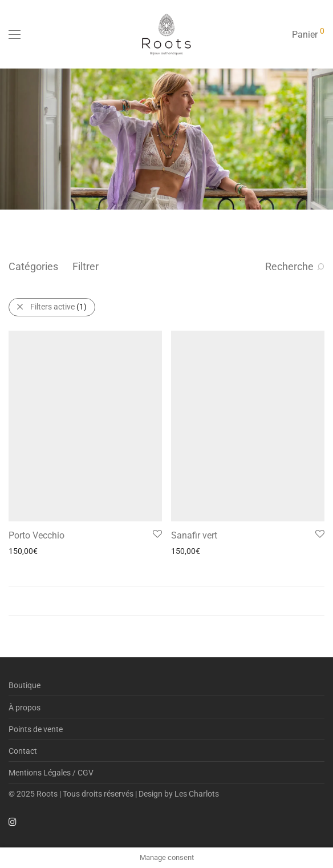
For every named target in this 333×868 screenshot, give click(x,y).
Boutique (25, 685)
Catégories (33, 266)
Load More (166, 601)
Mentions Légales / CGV (51, 773)
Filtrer (86, 266)
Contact (23, 751)
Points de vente (36, 729)
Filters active (58, 307)
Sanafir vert (194, 535)
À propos (25, 708)
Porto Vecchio (36, 535)
